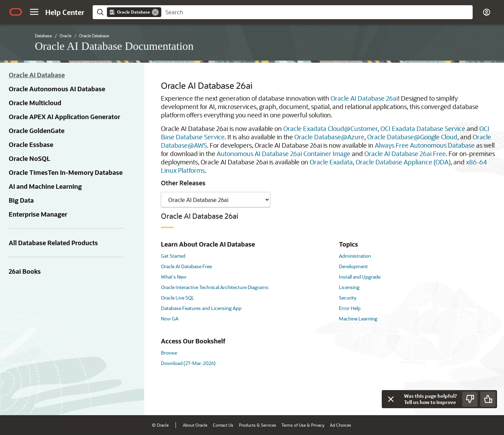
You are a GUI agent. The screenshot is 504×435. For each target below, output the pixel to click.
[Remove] (155, 12)
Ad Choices (340, 425)
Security (348, 298)
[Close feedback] (391, 399)
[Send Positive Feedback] (488, 399)
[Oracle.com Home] (16, 12)
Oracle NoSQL (29, 158)
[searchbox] (317, 12)
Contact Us (223, 425)
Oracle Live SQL (178, 298)
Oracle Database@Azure (329, 137)
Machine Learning (358, 319)
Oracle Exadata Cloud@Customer (330, 129)
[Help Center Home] (65, 12)
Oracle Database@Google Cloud (412, 137)
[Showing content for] (216, 200)
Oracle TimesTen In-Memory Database (66, 172)
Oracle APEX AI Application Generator (64, 117)
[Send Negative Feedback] (470, 399)
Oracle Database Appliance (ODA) (403, 162)
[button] (34, 12)
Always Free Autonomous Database (425, 145)
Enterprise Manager (38, 214)
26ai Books (25, 271)
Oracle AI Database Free (186, 266)
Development (353, 266)
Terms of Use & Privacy (303, 425)
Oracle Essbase (31, 145)
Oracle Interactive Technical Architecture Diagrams (215, 287)
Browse (169, 353)
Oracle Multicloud (35, 103)
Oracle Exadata (331, 162)
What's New (174, 277)
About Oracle (195, 425)
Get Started (173, 256)
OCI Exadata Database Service (423, 129)
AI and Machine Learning (45, 186)
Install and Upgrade (360, 277)
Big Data (21, 200)
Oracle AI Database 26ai (364, 98)
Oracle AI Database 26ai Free (405, 154)
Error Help (350, 308)
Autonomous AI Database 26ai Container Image (284, 154)
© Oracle (160, 425)
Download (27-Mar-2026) (188, 363)
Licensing (349, 287)
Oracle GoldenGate (37, 131)
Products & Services (258, 425)
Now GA (170, 319)
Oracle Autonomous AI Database (57, 89)
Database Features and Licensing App (201, 308)
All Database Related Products (53, 243)
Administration (355, 256)
